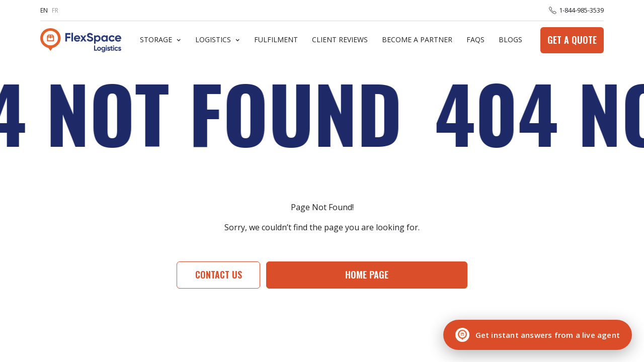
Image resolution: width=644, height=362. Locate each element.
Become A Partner (417, 40)
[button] (160, 40)
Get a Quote (572, 40)
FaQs (475, 40)
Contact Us (219, 275)
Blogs (510, 40)
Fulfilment (276, 40)
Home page (367, 275)
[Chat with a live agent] (538, 335)
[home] (81, 40)
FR (55, 10)
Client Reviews (340, 40)
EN (44, 10)
